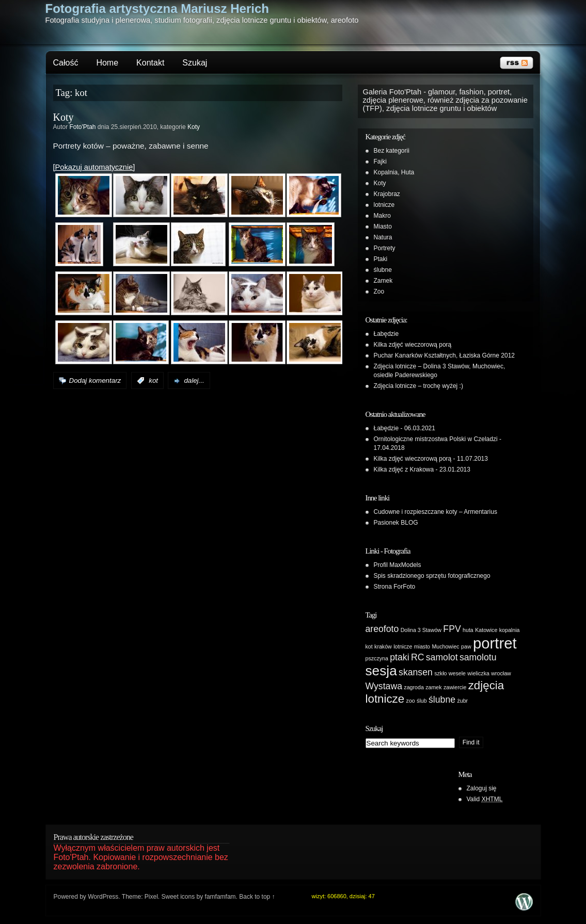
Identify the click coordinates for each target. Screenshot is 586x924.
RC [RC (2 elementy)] (418, 657)
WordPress (103, 897)
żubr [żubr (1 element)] (462, 701)
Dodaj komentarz (95, 380)
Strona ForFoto (395, 587)
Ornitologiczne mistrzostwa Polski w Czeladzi (436, 439)
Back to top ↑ (257, 897)
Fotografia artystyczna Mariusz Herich (157, 9)
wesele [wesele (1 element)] (457, 673)
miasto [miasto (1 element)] (422, 646)
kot (153, 380)
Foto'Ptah (83, 127)
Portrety (385, 248)
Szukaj (195, 63)
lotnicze (384, 205)
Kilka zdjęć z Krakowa (404, 469)
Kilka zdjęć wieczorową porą (413, 345)
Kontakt (150, 63)
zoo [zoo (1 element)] (411, 701)
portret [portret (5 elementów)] (495, 643)
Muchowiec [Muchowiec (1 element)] (445, 646)
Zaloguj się (482, 788)
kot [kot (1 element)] (369, 646)
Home (107, 63)
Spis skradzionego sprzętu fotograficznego (432, 576)
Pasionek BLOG (396, 523)
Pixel (151, 897)
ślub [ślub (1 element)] (422, 701)
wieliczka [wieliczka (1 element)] (478, 673)
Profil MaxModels (398, 565)
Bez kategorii (392, 151)
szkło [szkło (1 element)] (440, 673)
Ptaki (381, 259)
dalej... (194, 380)
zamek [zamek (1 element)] (433, 687)
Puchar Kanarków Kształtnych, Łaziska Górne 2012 (444, 355)
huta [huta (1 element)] (468, 630)
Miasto (383, 226)
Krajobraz (387, 194)
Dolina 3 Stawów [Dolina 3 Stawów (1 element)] (421, 630)
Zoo (379, 291)
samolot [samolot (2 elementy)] (442, 657)
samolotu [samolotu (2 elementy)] (478, 657)
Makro (382, 216)
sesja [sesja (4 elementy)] (381, 671)
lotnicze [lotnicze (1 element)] (403, 646)
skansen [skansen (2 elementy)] (416, 672)
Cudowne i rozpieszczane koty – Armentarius (435, 512)
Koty (64, 117)
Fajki (380, 161)
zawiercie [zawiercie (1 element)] (455, 687)
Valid (485, 799)
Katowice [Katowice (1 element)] (486, 630)
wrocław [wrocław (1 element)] (501, 673)
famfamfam (220, 897)
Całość (66, 63)
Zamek (383, 281)
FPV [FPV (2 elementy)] (452, 629)
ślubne (383, 270)
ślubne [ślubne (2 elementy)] (442, 700)
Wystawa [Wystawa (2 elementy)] (384, 686)
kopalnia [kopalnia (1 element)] (510, 630)
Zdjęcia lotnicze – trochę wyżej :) (418, 386)
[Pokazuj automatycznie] (94, 167)
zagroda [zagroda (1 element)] (414, 687)
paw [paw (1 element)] (466, 646)
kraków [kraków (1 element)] (383, 646)
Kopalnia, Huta (394, 172)
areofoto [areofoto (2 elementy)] (382, 629)
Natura (383, 237)
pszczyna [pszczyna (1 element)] (377, 658)
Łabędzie (386, 334)
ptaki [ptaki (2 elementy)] (399, 657)
